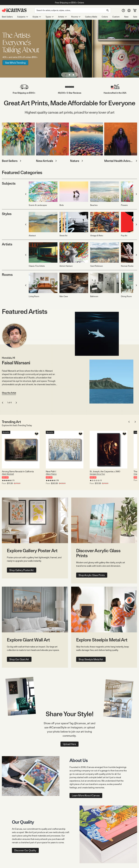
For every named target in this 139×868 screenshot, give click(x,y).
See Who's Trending (15, 63)
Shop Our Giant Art (19, 659)
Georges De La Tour (97, 474)
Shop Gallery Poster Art (21, 570)
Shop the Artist (9, 393)
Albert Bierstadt (8, 474)
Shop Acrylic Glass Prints (92, 575)
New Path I (51, 471)
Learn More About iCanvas (86, 795)
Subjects (23, 17)
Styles (37, 17)
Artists (62, 17)
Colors (105, 17)
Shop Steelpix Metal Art (91, 659)
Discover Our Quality (25, 850)
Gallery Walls (91, 17)
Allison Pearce (51, 474)
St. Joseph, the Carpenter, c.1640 (105, 471)
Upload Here (69, 744)
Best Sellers (7, 17)
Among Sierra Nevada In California (18, 471)
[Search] (73, 10)
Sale (135, 17)
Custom (116, 17)
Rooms (76, 17)
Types (50, 17)
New (126, 17)
